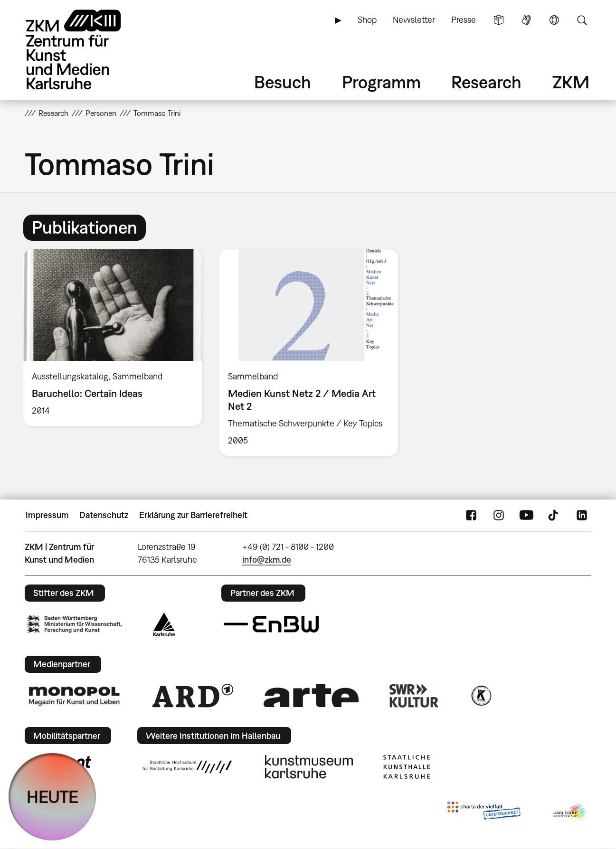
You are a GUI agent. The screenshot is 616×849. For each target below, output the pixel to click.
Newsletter (414, 20)
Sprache (554, 20)
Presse (464, 20)
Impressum (47, 515)
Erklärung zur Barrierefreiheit (193, 515)
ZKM (571, 82)
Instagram (499, 515)
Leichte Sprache (499, 20)
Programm (381, 82)
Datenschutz (104, 515)
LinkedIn (582, 515)
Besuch (283, 82)
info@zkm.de (267, 560)
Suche (582, 20)
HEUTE (52, 797)
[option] (112, 338)
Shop (367, 20)
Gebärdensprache (526, 20)
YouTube (526, 515)
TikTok (554, 515)
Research (486, 82)
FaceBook (471, 515)
